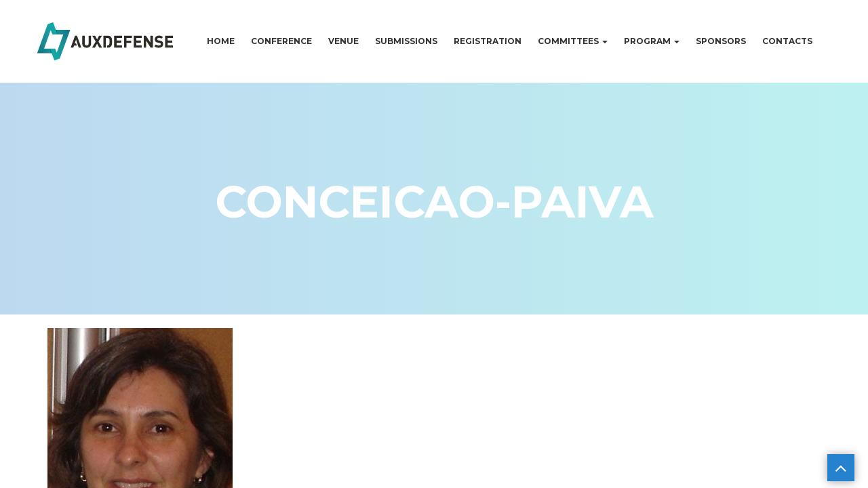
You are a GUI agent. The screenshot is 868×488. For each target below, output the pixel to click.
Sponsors (721, 41)
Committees (573, 41)
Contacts (787, 41)
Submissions (406, 41)
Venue (343, 41)
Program (652, 41)
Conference (281, 41)
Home (221, 41)
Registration (488, 41)
